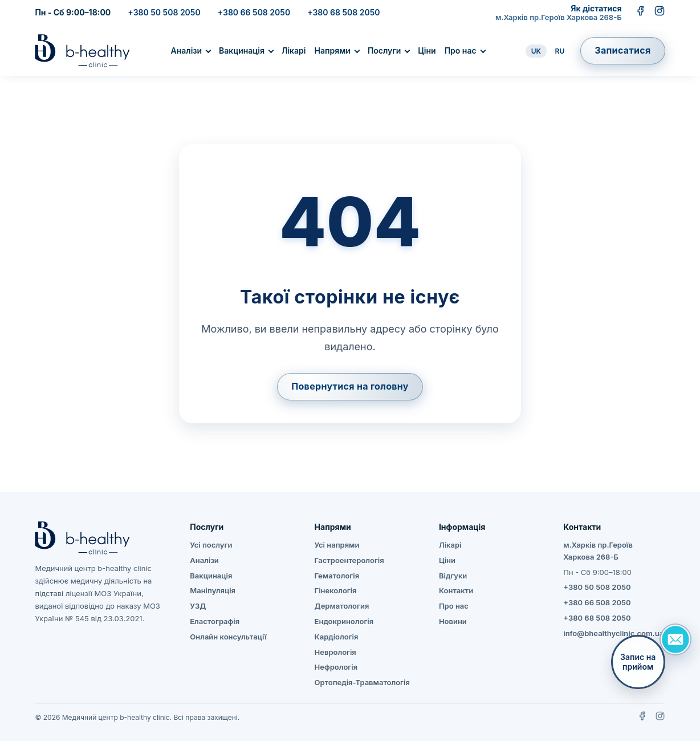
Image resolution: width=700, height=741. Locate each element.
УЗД (198, 606)
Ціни (427, 50)
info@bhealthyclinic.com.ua (613, 633)
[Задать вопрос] (675, 639)
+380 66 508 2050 (254, 12)
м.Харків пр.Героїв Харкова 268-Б (559, 17)
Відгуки (453, 576)
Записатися (622, 50)
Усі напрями (337, 545)
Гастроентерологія (349, 560)
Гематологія (337, 576)
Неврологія (335, 652)
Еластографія (215, 621)
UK (536, 51)
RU (560, 51)
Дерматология (342, 606)
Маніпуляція (213, 590)
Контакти (456, 590)
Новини (453, 621)
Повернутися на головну (350, 386)
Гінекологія (336, 590)
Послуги (384, 50)
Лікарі (294, 50)
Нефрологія (336, 667)
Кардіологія (337, 637)
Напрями (332, 50)
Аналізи (186, 50)
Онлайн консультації (228, 637)
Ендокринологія (344, 621)
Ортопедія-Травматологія (362, 682)
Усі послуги (211, 545)
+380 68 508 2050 (343, 12)
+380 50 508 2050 (164, 12)
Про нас (461, 50)
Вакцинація (242, 50)
